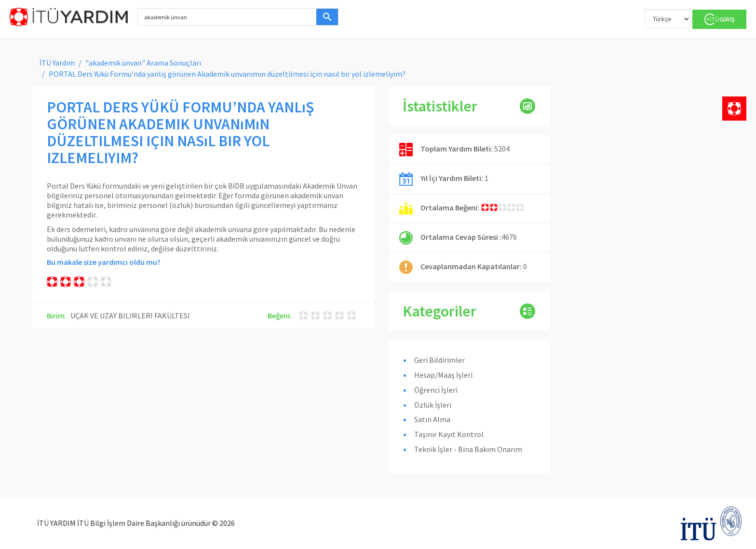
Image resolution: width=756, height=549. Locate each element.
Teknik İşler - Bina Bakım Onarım (468, 449)
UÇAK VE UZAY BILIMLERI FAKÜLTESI (130, 316)
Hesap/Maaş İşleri (443, 375)
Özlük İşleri (433, 405)
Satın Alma (432, 419)
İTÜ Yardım (57, 63)
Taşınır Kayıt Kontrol (449, 434)
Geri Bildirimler (439, 360)
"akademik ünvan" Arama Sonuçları (143, 63)
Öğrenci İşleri (436, 390)
